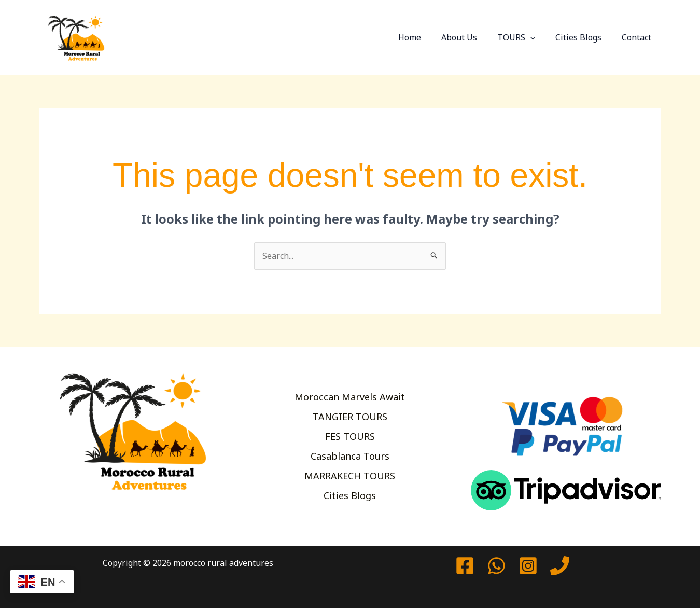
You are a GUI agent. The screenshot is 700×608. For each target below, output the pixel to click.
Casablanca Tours (350, 457)
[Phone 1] (560, 566)
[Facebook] (465, 566)
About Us (471, 37)
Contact (638, 37)
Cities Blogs (584, 37)
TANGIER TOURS (350, 416)
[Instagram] (528, 566)
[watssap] (496, 566)
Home (425, 37)
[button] (539, 37)
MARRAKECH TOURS (350, 477)
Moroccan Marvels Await (350, 395)
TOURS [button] (525, 37)
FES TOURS (350, 436)
